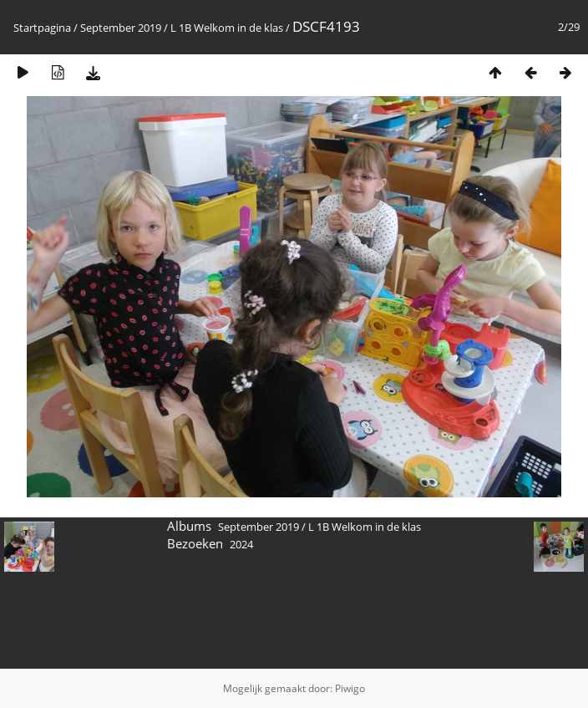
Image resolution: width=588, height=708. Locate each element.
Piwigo (350, 688)
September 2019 (121, 28)
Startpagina (42, 28)
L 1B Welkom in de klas (227, 28)
